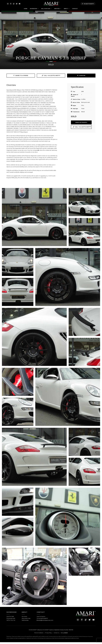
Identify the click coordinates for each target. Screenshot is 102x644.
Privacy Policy (48, 635)
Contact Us (56, 635)
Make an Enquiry (81, 124)
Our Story (24, 618)
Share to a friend (21, 77)
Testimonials (25, 622)
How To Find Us (41, 618)
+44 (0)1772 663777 (88, 5)
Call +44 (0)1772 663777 (51, 77)
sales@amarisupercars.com (46, 622)
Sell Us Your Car (11, 622)
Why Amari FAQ (26, 620)
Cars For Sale (10, 618)
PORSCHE (81, 77)
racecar (66, 635)
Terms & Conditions (39, 635)
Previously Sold (11, 620)
